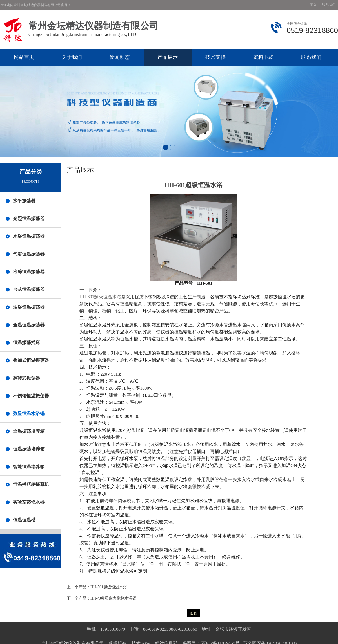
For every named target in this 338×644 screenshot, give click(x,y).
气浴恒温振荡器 (29, 254)
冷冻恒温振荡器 (29, 272)
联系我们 (329, 5)
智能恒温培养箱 (29, 467)
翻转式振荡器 (26, 378)
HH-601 (100, 297)
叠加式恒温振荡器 (31, 360)
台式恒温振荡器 (29, 289)
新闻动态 (120, 57)
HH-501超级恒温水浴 (109, 587)
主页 (313, 5)
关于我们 (72, 57)
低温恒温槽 (24, 520)
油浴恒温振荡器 (29, 307)
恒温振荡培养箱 (29, 449)
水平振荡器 (24, 201)
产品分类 (31, 172)
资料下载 (263, 57)
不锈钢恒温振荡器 (31, 396)
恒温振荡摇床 (26, 343)
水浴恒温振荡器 (29, 236)
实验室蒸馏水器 (29, 502)
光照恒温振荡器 (29, 218)
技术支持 (215, 57)
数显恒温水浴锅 (29, 413)
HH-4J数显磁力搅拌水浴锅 (113, 598)
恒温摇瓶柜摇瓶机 (31, 484)
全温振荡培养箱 (29, 431)
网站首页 (24, 57)
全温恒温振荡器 (29, 325)
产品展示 (168, 57)
